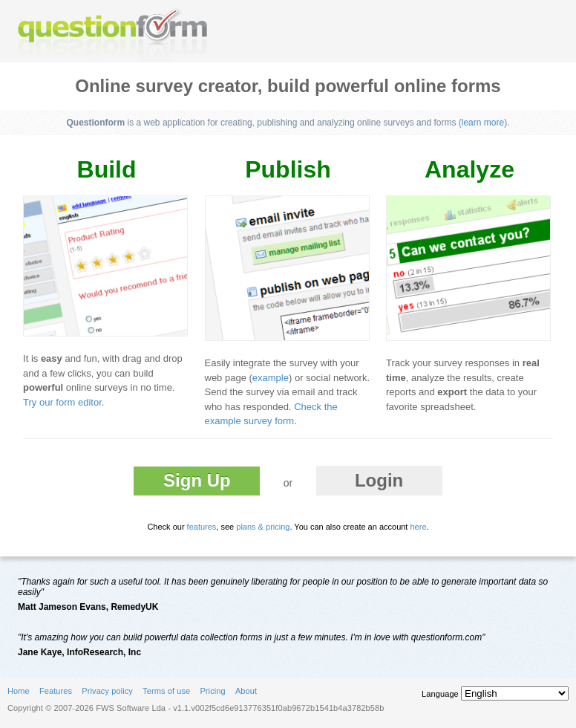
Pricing (212, 691)
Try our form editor (62, 402)
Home (19, 691)
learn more (483, 123)
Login (379, 480)
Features (56, 691)
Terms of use (166, 691)
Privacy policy (107, 691)
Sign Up (197, 480)
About (246, 691)
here (418, 527)
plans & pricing (263, 527)
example (271, 378)
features (202, 527)
